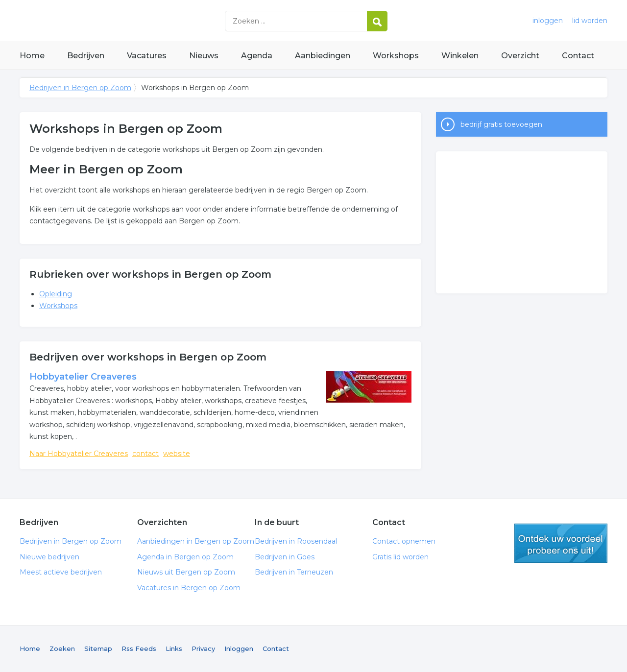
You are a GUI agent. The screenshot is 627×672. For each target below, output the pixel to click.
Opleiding (56, 294)
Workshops (396, 56)
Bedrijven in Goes (285, 557)
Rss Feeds (139, 648)
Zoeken (62, 648)
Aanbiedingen (323, 56)
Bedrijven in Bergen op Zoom (142, 21)
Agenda (257, 56)
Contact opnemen (404, 541)
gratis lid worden (561, 543)
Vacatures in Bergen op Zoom (189, 588)
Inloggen (239, 648)
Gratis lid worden (400, 557)
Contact (578, 56)
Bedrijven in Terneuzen (294, 572)
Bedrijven (86, 56)
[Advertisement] (522, 222)
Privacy (203, 648)
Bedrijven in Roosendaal (296, 541)
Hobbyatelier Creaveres (83, 377)
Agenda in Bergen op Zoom (185, 557)
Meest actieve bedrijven (61, 572)
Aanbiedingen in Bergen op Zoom (196, 541)
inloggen (548, 21)
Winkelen (460, 56)
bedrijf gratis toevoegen (501, 124)
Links (174, 648)
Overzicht (520, 56)
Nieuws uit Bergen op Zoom (186, 572)
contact (145, 454)
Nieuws (204, 56)
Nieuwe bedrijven (49, 557)
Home (32, 56)
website (177, 454)
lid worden (590, 21)
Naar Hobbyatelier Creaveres (79, 454)
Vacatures (147, 56)
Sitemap (98, 648)
